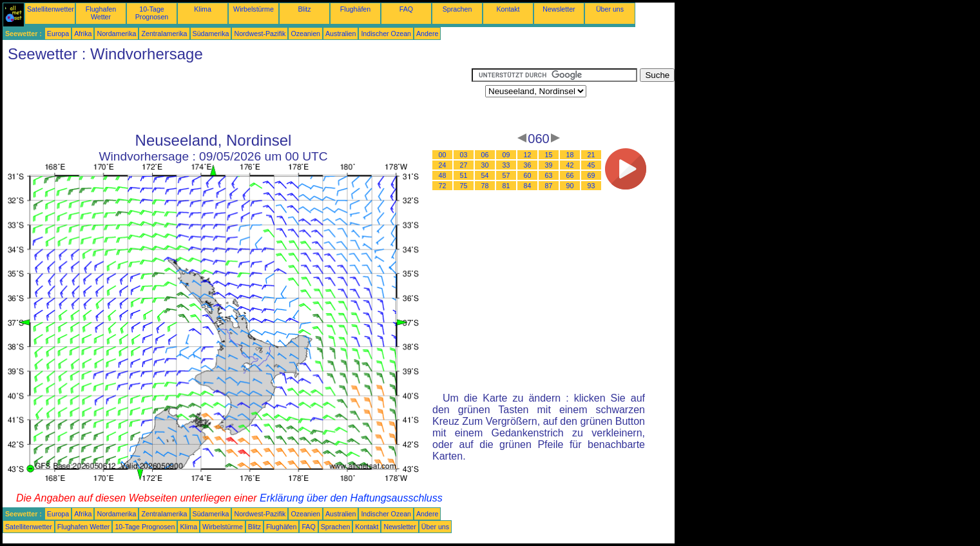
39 (549, 165)
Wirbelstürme (254, 9)
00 (443, 155)
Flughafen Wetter (101, 13)
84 (528, 186)
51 (464, 175)
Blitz (304, 9)
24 (443, 165)
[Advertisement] (237, 97)
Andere (427, 34)
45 (591, 165)
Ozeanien (305, 34)
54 (485, 175)
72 (443, 186)
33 (506, 165)
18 (570, 155)
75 (464, 186)
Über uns (610, 9)
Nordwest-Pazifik (260, 34)
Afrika (83, 34)
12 (528, 155)
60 (528, 175)
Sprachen (457, 9)
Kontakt (508, 9)
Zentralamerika (164, 34)
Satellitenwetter (51, 9)
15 (549, 155)
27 (464, 165)
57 (506, 175)
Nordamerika (116, 34)
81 (506, 186)
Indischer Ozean (386, 34)
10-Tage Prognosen (152, 13)
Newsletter (559, 9)
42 (570, 165)
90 (570, 186)
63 (549, 175)
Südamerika (211, 34)
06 (485, 155)
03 (464, 155)
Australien (341, 34)
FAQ (406, 9)
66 (570, 175)
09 (506, 155)
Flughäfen (355, 9)
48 (443, 175)
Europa (58, 34)
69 (591, 175)
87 (549, 186)
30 (485, 165)
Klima (203, 9)
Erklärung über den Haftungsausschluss (351, 498)
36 (528, 165)
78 (485, 186)
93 (591, 186)
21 (591, 155)
